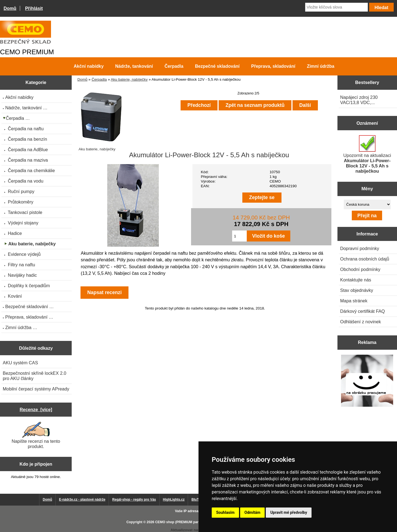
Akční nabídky (88, 66)
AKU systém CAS (20, 363)
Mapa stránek (354, 301)
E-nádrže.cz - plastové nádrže (82, 500)
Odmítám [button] (253, 512)
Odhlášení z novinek (361, 322)
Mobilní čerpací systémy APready (36, 389)
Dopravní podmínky (360, 248)
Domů (10, 8)
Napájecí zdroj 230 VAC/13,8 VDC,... (359, 100)
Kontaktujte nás (356, 280)
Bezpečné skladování (217, 66)
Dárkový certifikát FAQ (363, 311)
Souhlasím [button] (225, 512)
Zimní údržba (321, 66)
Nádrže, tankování (134, 66)
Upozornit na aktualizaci (367, 154)
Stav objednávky (357, 290)
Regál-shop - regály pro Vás (134, 500)
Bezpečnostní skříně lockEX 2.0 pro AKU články (34, 376)
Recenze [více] (36, 409)
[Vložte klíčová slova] (336, 7)
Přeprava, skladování (273, 66)
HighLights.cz (174, 500)
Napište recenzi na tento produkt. (36, 435)
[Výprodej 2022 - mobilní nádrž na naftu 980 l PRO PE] (367, 381)
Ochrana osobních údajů (365, 259)
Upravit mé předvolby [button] (289, 512)
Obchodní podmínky (360, 269)
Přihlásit (34, 8)
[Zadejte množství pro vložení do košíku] (239, 236)
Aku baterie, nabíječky (129, 79)
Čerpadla (99, 79)
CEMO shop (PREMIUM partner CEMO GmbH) (192, 522)
